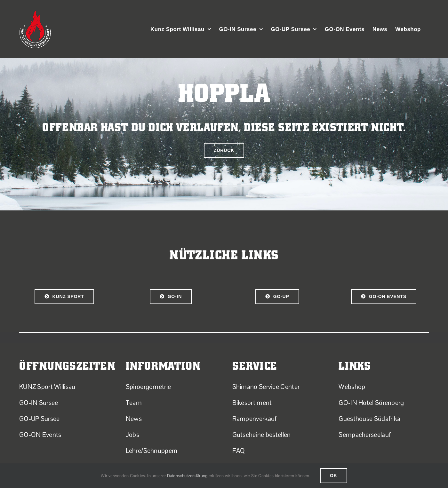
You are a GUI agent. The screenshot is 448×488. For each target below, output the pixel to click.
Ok (334, 476)
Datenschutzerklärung (187, 476)
